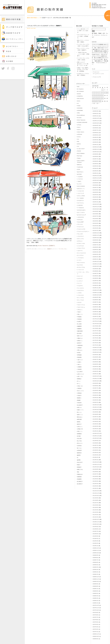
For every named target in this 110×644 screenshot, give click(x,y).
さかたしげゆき (81, 196)
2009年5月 (96, 565)
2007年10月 (96, 610)
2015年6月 (96, 390)
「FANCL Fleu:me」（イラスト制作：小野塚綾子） (83, 54)
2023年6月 (96, 161)
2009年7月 (96, 560)
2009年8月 (96, 558)
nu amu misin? (81, 149)
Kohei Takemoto (81, 120)
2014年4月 (96, 424)
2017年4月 (96, 338)
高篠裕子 (49, 249)
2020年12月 (96, 233)
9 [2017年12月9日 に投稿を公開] (105, 93)
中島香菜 (79, 319)
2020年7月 (96, 245)
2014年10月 (96, 410)
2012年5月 (96, 479)
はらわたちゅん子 (82, 215)
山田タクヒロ (80, 374)
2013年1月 (96, 460)
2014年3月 (96, 426)
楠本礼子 (79, 424)
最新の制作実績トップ (34, 18)
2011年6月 (96, 505)
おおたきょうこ (81, 189)
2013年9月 (96, 441)
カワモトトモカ (81, 243)
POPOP (79, 151)
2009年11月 (96, 550)
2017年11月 (96, 321)
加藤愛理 (79, 326)
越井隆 (79, 460)
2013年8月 (96, 443)
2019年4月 (96, 281)
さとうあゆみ (80, 198)
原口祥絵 (79, 333)
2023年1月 (96, 173)
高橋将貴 (79, 477)
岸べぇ (79, 381)
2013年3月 (96, 455)
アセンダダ (80, 234)
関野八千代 (80, 470)
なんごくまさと (81, 212)
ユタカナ (79, 302)
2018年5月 (96, 307)
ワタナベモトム (81, 307)
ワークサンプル (62, 249)
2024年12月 (96, 118)
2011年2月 (96, 515)
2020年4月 (96, 252)
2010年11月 (96, 522)
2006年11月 (96, 634)
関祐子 (79, 465)
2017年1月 (96, 345)
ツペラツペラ (80, 270)
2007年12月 (96, 605)
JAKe (78, 113)
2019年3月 (96, 283)
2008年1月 (96, 603)
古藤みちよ (80, 338)
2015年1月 (96, 402)
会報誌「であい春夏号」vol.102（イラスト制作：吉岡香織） (83, 70)
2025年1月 (96, 116)
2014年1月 (96, 431)
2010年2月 (96, 543)
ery (78, 103)
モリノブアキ (80, 298)
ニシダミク (80, 281)
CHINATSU (80, 96)
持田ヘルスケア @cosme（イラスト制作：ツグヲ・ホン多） (83, 64)
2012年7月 (96, 474)
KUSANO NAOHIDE (82, 122)
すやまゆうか (80, 200)
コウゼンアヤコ (81, 248)
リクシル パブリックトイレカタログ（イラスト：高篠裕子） (45, 26)
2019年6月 (96, 276)
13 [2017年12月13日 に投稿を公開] (98, 96)
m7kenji (79, 125)
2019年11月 (96, 264)
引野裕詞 (79, 393)
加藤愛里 (79, 329)
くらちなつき (80, 191)
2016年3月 (96, 369)
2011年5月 (96, 507)
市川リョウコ (80, 391)
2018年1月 (96, 316)
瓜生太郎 (79, 438)
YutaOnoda (80, 167)
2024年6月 (96, 133)
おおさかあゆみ (81, 186)
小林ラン (79, 364)
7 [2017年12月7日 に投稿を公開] (100, 93)
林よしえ (79, 412)
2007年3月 (96, 627)
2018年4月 (96, 309)
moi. (78, 139)
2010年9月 (96, 527)
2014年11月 (96, 407)
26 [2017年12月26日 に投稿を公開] (95, 101)
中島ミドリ (80, 314)
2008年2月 (96, 601)
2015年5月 (96, 393)
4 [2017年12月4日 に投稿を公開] (93, 93)
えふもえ (79, 184)
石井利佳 (79, 446)
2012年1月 (96, 488)
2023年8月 (96, 156)
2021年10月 (96, 209)
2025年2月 (96, 114)
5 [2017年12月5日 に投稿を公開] (95, 93)
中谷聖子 (79, 321)
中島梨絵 (79, 317)
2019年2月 (96, 285)
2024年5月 (96, 135)
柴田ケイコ (80, 415)
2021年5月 (96, 221)
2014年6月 (96, 419)
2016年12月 (96, 347)
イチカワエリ (80, 236)
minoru (79, 137)
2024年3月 (96, 140)
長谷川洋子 (80, 462)
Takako (79, 158)
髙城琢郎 (79, 479)
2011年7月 (96, 503)
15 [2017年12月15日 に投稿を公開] (103, 96)
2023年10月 (96, 152)
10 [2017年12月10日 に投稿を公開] (107, 93)
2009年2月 (96, 572)
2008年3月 (96, 598)
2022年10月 (96, 180)
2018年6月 (96, 305)
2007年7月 (96, 617)
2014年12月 (96, 405)
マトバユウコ (80, 288)
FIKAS (79, 106)
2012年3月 (96, 484)
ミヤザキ (79, 293)
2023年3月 (96, 168)
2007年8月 (96, 615)
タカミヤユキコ (81, 263)
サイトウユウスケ (82, 253)
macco (79, 127)
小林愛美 (79, 367)
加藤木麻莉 (80, 331)
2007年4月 (96, 624)
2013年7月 (96, 445)
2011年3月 (96, 512)
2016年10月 (96, 352)
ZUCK (79, 169)
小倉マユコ (80, 360)
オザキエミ (80, 241)
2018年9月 (96, 297)
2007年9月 (96, 613)
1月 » (98, 103)
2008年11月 (96, 579)
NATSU (79, 144)
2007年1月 (96, 632)
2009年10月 (96, 553)
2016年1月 (96, 374)
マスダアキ (80, 286)
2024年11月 (96, 121)
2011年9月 (96, 498)
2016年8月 (96, 357)
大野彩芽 (79, 348)
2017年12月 (96, 319)
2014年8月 (96, 414)
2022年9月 (96, 183)
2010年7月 (96, 531)
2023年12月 (96, 147)
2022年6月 (96, 190)
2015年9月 (96, 383)
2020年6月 (96, 247)
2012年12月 (96, 462)
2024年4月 (96, 137)
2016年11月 (96, 350)
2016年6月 (96, 362)
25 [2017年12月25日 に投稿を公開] (93, 101)
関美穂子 (79, 467)
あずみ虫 (79, 174)
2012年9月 (96, 469)
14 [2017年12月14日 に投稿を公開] (100, 96)
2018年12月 (96, 290)
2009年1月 (96, 574)
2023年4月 (96, 166)
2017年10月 (96, 324)
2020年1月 (96, 259)
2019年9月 (96, 269)
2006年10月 (96, 636)
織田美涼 (79, 453)
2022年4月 (96, 195)
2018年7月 (96, 302)
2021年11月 (96, 207)
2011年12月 (96, 491)
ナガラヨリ (80, 279)
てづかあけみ (80, 208)
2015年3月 (96, 398)
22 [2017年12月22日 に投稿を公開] (103, 98)
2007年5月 (96, 622)
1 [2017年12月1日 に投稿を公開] (103, 90)
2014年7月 (96, 417)
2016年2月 (96, 371)
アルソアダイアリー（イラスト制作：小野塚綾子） (83, 36)
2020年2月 (96, 257)
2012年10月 (96, 467)
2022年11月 (96, 178)
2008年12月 (96, 577)
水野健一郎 (80, 429)
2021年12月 (96, 204)
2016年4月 (96, 367)
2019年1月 (96, 288)
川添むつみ (80, 386)
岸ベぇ (79, 384)
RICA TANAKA (81, 153)
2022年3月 (96, 197)
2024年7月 (96, 130)
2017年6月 (96, 333)
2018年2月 (96, 314)
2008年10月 (96, 581)
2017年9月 (96, 326)
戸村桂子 (79, 396)
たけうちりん (80, 203)
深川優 (79, 436)
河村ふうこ (80, 431)
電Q (78, 472)
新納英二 (79, 398)
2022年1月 (96, 202)
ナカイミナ (80, 276)
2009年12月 (96, 548)
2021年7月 (96, 216)
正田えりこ (80, 427)
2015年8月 (96, 386)
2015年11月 (96, 379)
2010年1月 (96, 546)
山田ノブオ (80, 376)
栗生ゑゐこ (80, 417)
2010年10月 (96, 524)
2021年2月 (96, 228)
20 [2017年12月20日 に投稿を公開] (98, 98)
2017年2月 (96, 343)
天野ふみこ (80, 350)
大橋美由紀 (80, 345)
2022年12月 (96, 176)
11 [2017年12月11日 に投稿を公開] (93, 96)
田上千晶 (79, 441)
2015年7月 (96, 388)
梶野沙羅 (79, 419)
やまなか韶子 (80, 222)
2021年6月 (96, 219)
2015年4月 (96, 395)
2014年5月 (96, 421)
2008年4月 (96, 596)
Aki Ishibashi (81, 91)
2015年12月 (96, 376)
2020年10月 (96, 238)
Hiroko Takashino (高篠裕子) (46, 246)
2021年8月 (96, 214)
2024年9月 (96, 125)
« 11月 (94, 103)
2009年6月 (96, 562)
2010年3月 (96, 541)
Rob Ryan (80, 156)
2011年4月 (96, 510)
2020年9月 (96, 240)
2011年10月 (96, 496)
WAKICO (79, 165)
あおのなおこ (80, 172)
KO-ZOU (79, 118)
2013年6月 (96, 448)
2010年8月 (96, 529)
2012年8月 (96, 472)
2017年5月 (96, 336)
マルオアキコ (80, 290)
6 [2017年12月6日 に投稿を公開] (98, 93)
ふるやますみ (80, 217)
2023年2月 (96, 171)
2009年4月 (96, 567)
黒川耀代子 (80, 481)
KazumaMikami (81, 115)
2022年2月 (96, 199)
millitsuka (80, 134)
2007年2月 (96, 629)
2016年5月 (96, 364)
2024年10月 (96, 123)
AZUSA (79, 94)
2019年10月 (96, 266)
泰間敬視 (79, 434)
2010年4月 (96, 538)
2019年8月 (96, 271)
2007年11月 (96, 608)
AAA (78, 87)
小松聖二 (79, 362)
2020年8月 (96, 242)
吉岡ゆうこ (80, 341)
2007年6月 (96, 620)
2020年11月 (96, 235)
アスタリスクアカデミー (83, 232)
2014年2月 (96, 429)
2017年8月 (96, 328)
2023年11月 (96, 149)
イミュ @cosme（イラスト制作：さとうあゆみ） (83, 31)
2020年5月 (96, 250)
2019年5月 (96, 278)
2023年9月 (96, 154)
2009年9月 (96, 555)
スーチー (79, 260)
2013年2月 (96, 457)
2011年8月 (96, 500)
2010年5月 (96, 536)
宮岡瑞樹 (79, 355)
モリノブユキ (80, 300)
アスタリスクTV (81, 229)
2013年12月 (96, 433)
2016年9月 (96, 355)
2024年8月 (96, 128)
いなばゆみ (80, 177)
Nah (78, 142)
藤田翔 (79, 455)
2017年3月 (96, 340)
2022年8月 (96, 185)
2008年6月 (96, 591)
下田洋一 (79, 312)
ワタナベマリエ (81, 305)
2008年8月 (96, 586)
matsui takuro (81, 132)
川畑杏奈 (79, 388)
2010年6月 (96, 534)
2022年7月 (96, 188)
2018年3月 (96, 312)
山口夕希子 (80, 372)
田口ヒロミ (80, 443)
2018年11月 (96, 293)
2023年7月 (96, 159)
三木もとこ (80, 310)
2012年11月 (96, 464)
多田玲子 (79, 343)
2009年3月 (96, 570)
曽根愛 (79, 400)
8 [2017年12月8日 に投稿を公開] (103, 93)
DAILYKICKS (80, 99)
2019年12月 (96, 262)
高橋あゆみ (80, 474)
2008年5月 (96, 593)
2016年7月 (96, 359)
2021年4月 (96, 223)
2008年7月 (96, 589)
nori (78, 146)
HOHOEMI (80, 108)
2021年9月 (96, 211)
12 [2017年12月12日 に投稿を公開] (95, 96)
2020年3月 (96, 254)
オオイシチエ (80, 239)
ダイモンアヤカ (81, 267)
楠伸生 (79, 422)
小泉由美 (79, 369)
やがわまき (80, 220)
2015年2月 (96, 400)
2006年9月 (96, 639)
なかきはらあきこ (82, 210)
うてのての (80, 179)
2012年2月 (96, 486)
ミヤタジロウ (80, 295)
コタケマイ (80, 251)
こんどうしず (80, 193)
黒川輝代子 (80, 484)
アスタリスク (80, 227)
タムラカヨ (80, 265)
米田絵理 (79, 450)
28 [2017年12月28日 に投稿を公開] (100, 101)
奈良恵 (79, 353)
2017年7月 (96, 331)
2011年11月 (96, 493)
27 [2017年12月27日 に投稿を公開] (98, 101)
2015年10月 (96, 381)
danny (79, 101)
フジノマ (79, 283)
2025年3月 (96, 111)
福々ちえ (79, 448)
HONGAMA (80, 110)
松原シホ (79, 407)
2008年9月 (96, 584)
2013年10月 (96, 438)
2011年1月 (96, 517)
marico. (79, 130)
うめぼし (79, 181)
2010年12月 (96, 519)
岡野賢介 (79, 379)
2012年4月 (96, 481)
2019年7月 (96, 273)
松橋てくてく (80, 410)
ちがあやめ (80, 205)
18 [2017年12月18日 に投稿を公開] (93, 98)
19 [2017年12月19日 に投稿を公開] (95, 98)
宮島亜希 (79, 357)
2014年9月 (96, 412)
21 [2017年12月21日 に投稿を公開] (100, 98)
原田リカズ (80, 336)
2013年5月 (96, 450)
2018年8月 (96, 300)
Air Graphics (80, 89)
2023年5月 (96, 164)
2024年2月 (96, 142)
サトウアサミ (80, 255)
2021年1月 (96, 230)
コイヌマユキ (80, 246)
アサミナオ (80, 224)
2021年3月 (96, 226)
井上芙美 (79, 324)
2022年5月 (96, 192)
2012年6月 (96, 476)
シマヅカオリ (80, 258)
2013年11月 (96, 436)
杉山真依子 (80, 405)
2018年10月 (96, 295)
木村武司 (79, 403)
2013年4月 (96, 453)
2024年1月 (96, 145)
